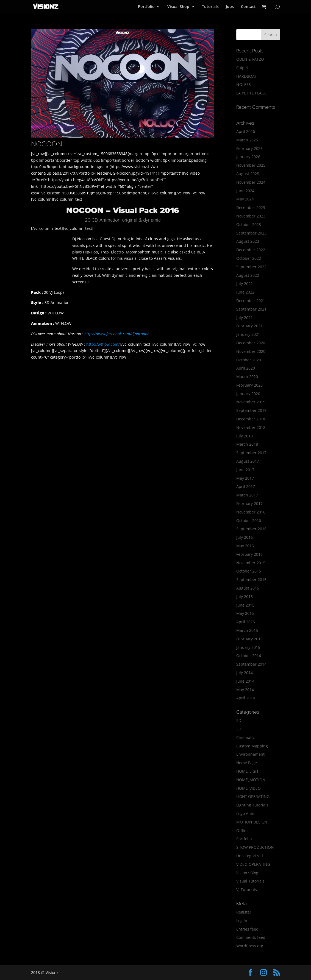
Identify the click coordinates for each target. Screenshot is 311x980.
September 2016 (251, 529)
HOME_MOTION (251, 780)
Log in (242, 921)
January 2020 (248, 394)
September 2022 (251, 267)
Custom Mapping (252, 746)
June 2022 (245, 292)
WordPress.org (250, 946)
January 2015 (248, 647)
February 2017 (249, 503)
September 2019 (251, 410)
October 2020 (249, 360)
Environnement (250, 754)
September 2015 (251, 580)
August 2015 (248, 588)
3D (239, 729)
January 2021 (248, 334)
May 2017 (245, 478)
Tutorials (210, 7)
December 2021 (251, 301)
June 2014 (245, 681)
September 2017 (251, 453)
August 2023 (248, 241)
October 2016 (249, 520)
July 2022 (245, 284)
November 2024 (251, 182)
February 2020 (249, 385)
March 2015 (247, 630)
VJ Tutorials (247, 890)
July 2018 (245, 436)
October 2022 (249, 258)
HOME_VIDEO (248, 788)
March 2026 (247, 140)
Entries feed (247, 929)
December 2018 (251, 419)
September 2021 (251, 309)
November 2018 (251, 427)
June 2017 (245, 470)
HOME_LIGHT (248, 771)
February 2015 (249, 639)
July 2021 (245, 318)
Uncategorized (250, 856)
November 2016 (251, 512)
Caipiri (242, 68)
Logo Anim (246, 813)
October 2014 (249, 656)
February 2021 (249, 326)
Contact (248, 7)
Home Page (247, 763)
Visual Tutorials (250, 881)
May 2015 (245, 613)
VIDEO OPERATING (253, 864)
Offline (242, 830)
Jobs (230, 7)
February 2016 (249, 554)
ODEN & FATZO (250, 59)
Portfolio (146, 7)
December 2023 (251, 207)
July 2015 (245, 597)
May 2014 (245, 690)
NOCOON (47, 144)
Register (244, 912)
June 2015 (245, 605)
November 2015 (251, 563)
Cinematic (245, 737)
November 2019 (251, 402)
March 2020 (247, 377)
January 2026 (248, 157)
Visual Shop (178, 7)
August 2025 (248, 174)
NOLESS (244, 84)
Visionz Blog (247, 873)
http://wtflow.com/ (103, 344)
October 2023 (249, 224)
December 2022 (251, 250)
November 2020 (251, 351)
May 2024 (245, 199)
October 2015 (249, 571)
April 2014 (246, 698)
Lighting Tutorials (252, 805)
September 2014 (251, 664)
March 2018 (247, 444)
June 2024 (245, 191)
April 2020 (246, 368)
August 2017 (248, 461)
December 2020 (251, 343)
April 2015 (246, 622)
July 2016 (245, 537)
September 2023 (251, 233)
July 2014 (245, 673)
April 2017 (246, 486)
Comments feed (251, 937)
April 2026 (246, 131)
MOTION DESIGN (252, 822)
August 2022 (248, 275)
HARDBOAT (247, 76)
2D (239, 720)
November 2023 (251, 216)
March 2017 (247, 495)
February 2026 (249, 148)
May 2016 (245, 546)
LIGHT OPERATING (253, 796)
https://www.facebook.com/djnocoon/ (116, 334)
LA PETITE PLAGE (251, 93)
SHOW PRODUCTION (255, 847)
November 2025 (251, 165)
